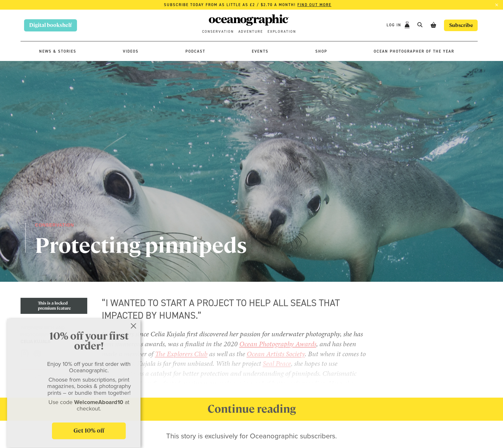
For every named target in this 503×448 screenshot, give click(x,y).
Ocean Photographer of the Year (414, 51)
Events (260, 51)
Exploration (282, 32)
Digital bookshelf (51, 25)
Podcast (195, 51)
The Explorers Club (181, 354)
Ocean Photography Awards (278, 344)
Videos (131, 51)
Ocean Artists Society (276, 354)
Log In (393, 25)
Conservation (218, 32)
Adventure (251, 32)
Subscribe (460, 25)
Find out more (314, 5)
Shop (321, 51)
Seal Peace (277, 363)
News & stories (58, 51)
